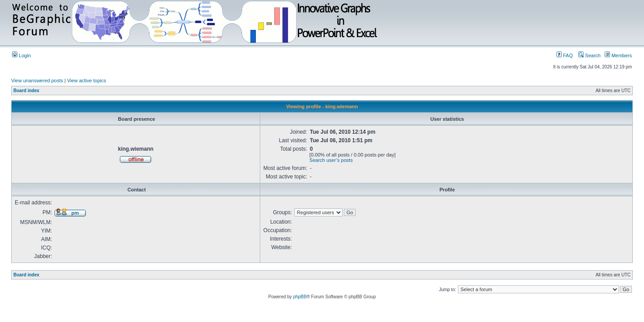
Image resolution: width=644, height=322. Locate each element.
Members (618, 55)
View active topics (87, 80)
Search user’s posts (331, 160)
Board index (26, 91)
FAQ (565, 55)
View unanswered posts (37, 80)
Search (589, 55)
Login (21, 55)
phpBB (300, 297)
